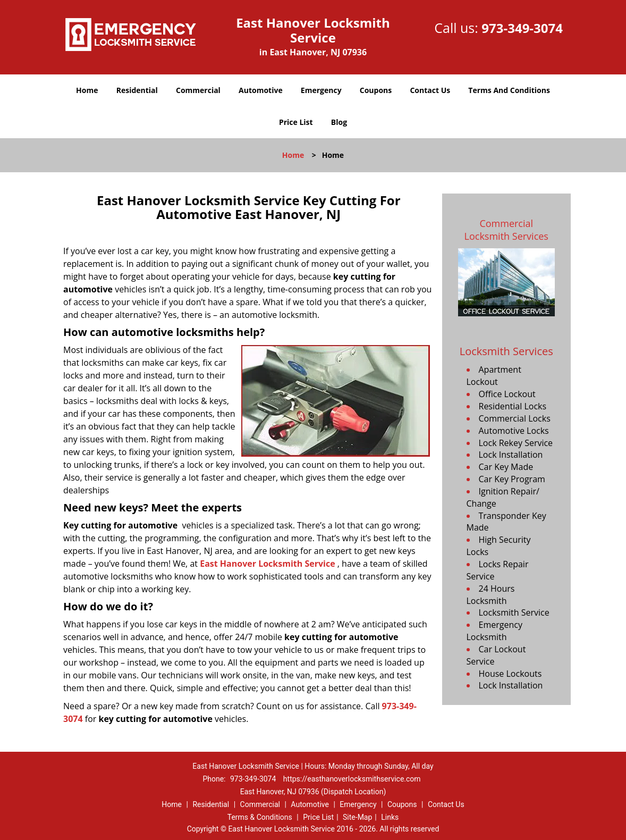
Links (390, 817)
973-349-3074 (522, 28)
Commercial (198, 90)
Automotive (261, 90)
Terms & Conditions (260, 817)
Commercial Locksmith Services (506, 230)
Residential (137, 90)
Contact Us (430, 90)
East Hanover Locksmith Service (267, 564)
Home (87, 90)
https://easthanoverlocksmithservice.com (352, 779)
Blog (339, 122)
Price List (296, 122)
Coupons (376, 90)
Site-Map (357, 817)
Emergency (321, 90)
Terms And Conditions (509, 90)
